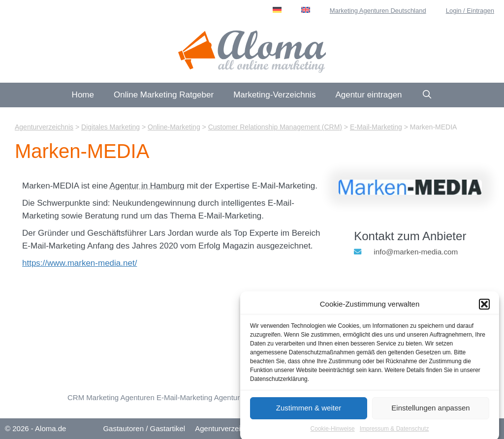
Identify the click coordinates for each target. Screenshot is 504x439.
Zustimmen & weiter (309, 412)
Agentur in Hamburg (147, 186)
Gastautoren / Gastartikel (144, 428)
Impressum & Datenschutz (394, 433)
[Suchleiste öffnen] (427, 95)
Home (83, 95)
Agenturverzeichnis (226, 428)
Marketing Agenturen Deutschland (378, 11)
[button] (484, 309)
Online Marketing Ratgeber (164, 95)
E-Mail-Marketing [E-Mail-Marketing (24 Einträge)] (184, 397)
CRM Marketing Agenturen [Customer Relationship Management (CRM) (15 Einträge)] (111, 397)
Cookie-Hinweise (333, 433)
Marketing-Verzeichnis (274, 95)
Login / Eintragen (470, 11)
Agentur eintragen (368, 95)
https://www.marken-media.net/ (79, 263)
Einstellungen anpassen (430, 412)
